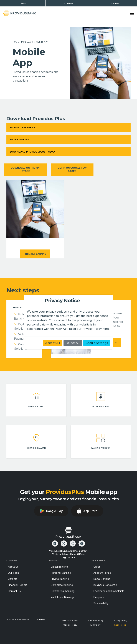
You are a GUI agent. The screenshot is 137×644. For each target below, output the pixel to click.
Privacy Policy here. (96, 329)
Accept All (53, 343)
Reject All (73, 343)
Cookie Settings (97, 343)
